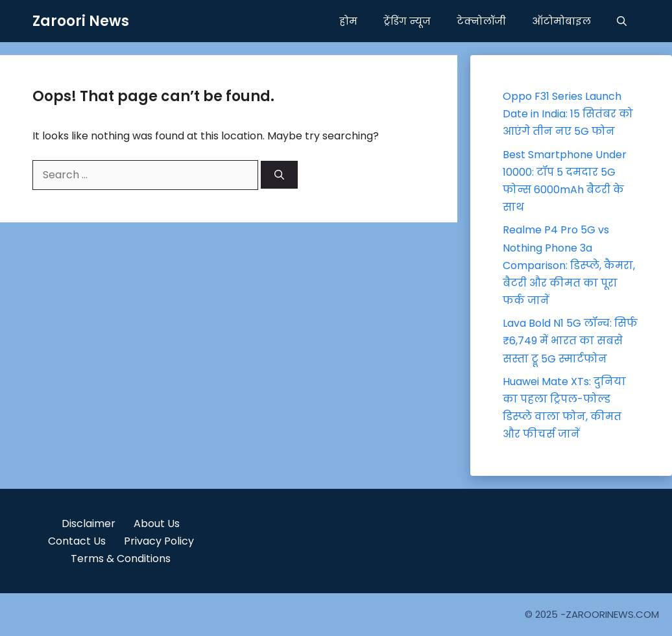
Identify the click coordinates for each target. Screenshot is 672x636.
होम (348, 21)
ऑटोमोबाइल (561, 21)
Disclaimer (89, 524)
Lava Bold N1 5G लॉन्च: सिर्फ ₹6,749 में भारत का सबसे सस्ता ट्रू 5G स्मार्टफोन (570, 341)
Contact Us (77, 541)
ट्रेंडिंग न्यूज (407, 21)
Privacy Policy (159, 541)
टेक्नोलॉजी (481, 21)
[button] (622, 21)
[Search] (279, 175)
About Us (157, 524)
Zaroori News (81, 21)
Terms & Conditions (121, 559)
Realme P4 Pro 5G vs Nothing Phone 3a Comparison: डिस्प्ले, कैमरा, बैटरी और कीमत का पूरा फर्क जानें (569, 265)
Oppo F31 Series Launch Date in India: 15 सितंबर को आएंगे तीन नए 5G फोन (568, 114)
